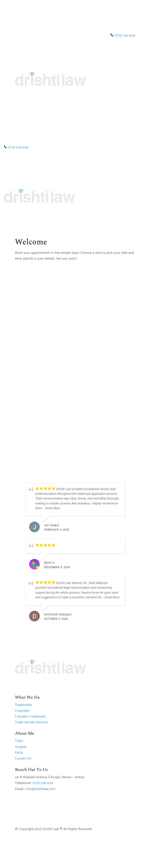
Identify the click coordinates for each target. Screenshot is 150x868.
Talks (19, 740)
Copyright (22, 710)
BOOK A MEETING (113, 104)
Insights (21, 746)
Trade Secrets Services (31, 722)
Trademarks (24, 704)
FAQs (19, 752)
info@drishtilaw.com (40, 788)
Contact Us (23, 758)
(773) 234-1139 (125, 35)
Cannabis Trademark (30, 716)
